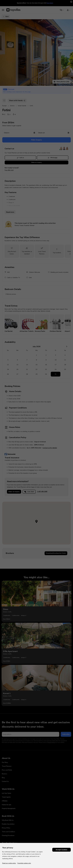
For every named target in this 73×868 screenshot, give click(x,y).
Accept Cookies (61, 850)
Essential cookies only (24, 863)
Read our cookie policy (9, 863)
